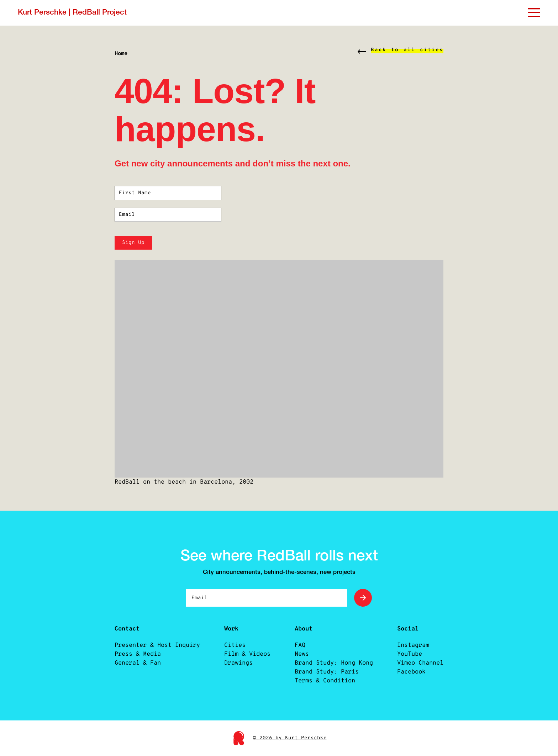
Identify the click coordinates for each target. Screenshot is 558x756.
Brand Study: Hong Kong (334, 663)
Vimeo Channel (420, 663)
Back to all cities (407, 50)
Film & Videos (247, 654)
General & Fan (138, 663)
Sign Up (133, 243)
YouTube (410, 654)
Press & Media (138, 654)
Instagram (413, 645)
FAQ (300, 645)
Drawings (238, 663)
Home (121, 54)
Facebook (411, 672)
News (302, 654)
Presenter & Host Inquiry (157, 645)
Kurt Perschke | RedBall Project (72, 13)
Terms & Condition (325, 681)
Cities (235, 645)
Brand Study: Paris (327, 672)
